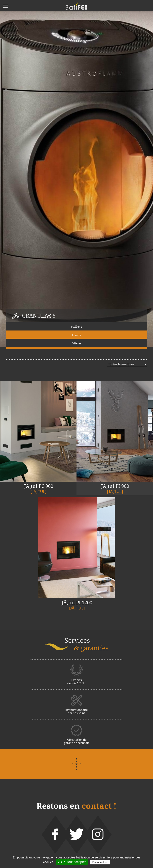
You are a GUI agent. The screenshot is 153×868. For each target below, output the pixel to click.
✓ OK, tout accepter (72, 862)
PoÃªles (76, 327)
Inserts (77, 335)
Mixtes (77, 343)
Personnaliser (100, 862)
